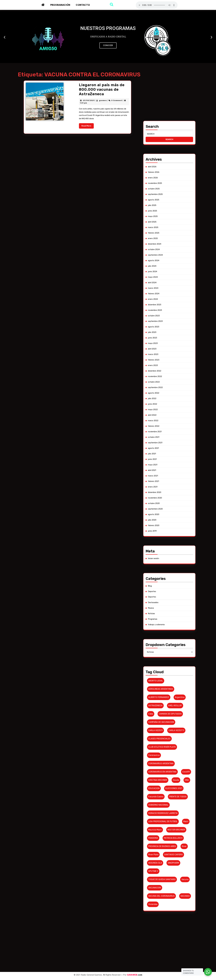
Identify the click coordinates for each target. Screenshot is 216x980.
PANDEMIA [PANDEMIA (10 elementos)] (166, 596)
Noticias (166, 554)
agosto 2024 (166, 489)
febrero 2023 (166, 507)
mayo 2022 (166, 517)
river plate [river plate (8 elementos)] (166, 599)
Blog (166, 549)
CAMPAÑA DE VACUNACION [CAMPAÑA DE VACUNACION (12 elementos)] (168, 574)
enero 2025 (166, 485)
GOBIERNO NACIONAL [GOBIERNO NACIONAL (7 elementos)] (167, 590)
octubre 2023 (166, 499)
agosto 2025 (166, 478)
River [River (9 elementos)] (172, 597)
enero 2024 (166, 496)
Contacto (83, 5)
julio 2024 (166, 490)
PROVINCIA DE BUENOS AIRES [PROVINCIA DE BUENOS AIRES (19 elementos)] (168, 597)
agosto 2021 (166, 524)
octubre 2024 (166, 487)
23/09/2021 (79, 126)
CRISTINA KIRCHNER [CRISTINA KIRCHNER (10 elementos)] (167, 585)
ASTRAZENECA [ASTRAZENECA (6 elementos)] (167, 571)
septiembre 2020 (167, 535)
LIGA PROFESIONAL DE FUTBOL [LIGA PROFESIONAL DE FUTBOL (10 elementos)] (168, 593)
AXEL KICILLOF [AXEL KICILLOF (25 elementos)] (170, 571)
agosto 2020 (166, 536)
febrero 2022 (166, 520)
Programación (60, 5)
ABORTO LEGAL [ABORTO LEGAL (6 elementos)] (167, 567)
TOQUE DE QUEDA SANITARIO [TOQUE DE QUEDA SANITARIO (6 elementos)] (168, 603)
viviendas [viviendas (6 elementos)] (166, 608)
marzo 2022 (166, 519)
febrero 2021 (166, 530)
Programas (166, 555)
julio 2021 (166, 525)
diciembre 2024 (167, 486)
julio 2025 (166, 479)
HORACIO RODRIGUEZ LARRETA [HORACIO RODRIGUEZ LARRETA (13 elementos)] (168, 591)
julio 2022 (166, 515)
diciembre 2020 (167, 532)
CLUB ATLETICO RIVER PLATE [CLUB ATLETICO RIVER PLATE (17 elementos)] (168, 579)
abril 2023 (166, 505)
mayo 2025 (166, 481)
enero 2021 (166, 531)
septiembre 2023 (167, 500)
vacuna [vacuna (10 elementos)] (172, 603)
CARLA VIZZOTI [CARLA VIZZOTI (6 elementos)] (167, 576)
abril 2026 (166, 472)
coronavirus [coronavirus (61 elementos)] (166, 580)
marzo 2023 (166, 506)
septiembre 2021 (167, 523)
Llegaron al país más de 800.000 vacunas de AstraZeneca (82, 124)
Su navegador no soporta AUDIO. (157, 5)
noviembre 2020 (167, 533)
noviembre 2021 (167, 521)
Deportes (166, 550)
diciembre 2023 (167, 497)
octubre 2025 (166, 476)
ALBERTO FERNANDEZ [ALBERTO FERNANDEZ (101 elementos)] (167, 570)
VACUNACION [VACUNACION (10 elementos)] (167, 605)
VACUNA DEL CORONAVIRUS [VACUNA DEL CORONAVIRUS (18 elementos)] (168, 606)
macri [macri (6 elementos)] (172, 593)
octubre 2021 (166, 522)
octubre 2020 (166, 534)
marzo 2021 (166, 529)
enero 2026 (166, 474)
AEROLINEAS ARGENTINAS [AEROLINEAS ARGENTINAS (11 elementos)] (168, 568)
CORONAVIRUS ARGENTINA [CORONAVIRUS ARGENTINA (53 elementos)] (168, 582)
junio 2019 (166, 539)
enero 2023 (166, 508)
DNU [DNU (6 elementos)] (172, 585)
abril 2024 (166, 493)
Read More (79, 131)
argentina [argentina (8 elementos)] (171, 570)
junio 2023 (166, 503)
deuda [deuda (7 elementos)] (170, 585)
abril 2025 (166, 482)
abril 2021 (166, 528)
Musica (166, 553)
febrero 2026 (166, 473)
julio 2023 (166, 502)
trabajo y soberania (167, 556)
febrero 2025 (166, 484)
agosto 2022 (166, 513)
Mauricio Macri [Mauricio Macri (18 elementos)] (167, 594)
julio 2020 (166, 537)
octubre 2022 (166, 512)
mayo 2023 (166, 504)
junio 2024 (166, 491)
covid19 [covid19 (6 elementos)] (172, 583)
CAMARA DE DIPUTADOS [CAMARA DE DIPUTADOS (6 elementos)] (169, 573)
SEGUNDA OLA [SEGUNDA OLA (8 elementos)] (167, 600)
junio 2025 (166, 480)
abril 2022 (166, 518)
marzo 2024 (166, 494)
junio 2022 (166, 516)
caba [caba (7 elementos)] (166, 573)
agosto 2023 (166, 501)
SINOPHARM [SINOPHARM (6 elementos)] (170, 600)
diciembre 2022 (167, 509)
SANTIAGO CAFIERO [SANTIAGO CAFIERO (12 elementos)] (170, 599)
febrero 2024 (166, 495)
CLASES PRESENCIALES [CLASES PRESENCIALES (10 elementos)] (167, 577)
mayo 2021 (166, 527)
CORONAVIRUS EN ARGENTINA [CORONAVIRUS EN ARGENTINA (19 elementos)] (168, 583)
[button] (106, 61)
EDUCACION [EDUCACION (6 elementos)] (166, 587)
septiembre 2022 (167, 512)
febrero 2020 (166, 538)
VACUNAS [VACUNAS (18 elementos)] (172, 606)
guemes (82, 126)
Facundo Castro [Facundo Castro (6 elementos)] (167, 588)
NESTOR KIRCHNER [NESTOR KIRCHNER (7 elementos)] (171, 594)
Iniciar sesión (166, 544)
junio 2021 (166, 526)
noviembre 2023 (167, 498)
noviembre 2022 (167, 510)
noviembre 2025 (167, 475)
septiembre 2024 (167, 488)
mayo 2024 (166, 492)
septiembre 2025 (167, 477)
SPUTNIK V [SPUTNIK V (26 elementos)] (166, 602)
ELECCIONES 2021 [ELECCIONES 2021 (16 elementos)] (170, 587)
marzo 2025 (166, 483)
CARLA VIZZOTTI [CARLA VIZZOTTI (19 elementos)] (171, 576)
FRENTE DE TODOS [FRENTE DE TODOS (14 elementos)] (171, 588)
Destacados (166, 552)
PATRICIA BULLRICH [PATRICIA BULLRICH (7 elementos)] (170, 596)
